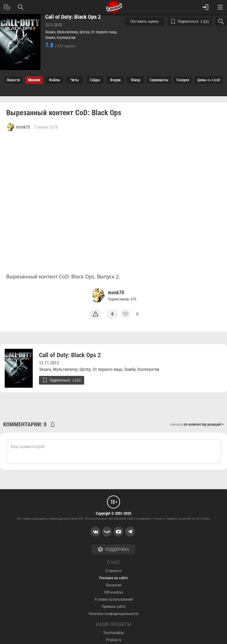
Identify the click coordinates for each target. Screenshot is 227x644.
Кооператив (66, 38)
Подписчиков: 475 (122, 299)
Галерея (183, 80)
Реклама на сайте (113, 578)
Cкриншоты (159, 80)
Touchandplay (114, 633)
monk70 (116, 293)
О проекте (114, 571)
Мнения (34, 80)
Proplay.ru (114, 640)
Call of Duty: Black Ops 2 (73, 17)
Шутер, (85, 32)
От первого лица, (104, 32)
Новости (13, 80)
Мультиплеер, (68, 32)
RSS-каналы (114, 592)
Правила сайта (114, 607)
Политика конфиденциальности (113, 614)
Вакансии (114, 585)
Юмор (136, 80)
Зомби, (51, 38)
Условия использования (114, 599)
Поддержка (113, 549)
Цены (209, 80)
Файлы (55, 80)
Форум (115, 80)
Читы (75, 80)
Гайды (95, 80)
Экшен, (51, 32)
